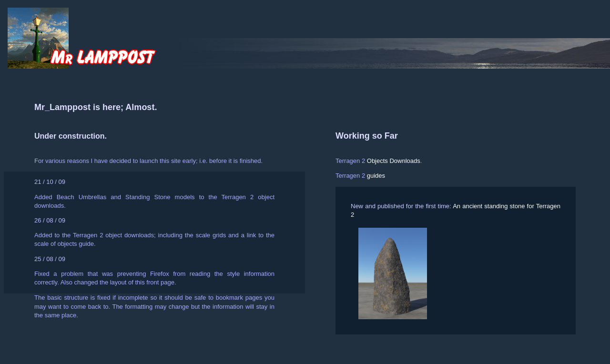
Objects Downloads (394, 161)
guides (376, 176)
